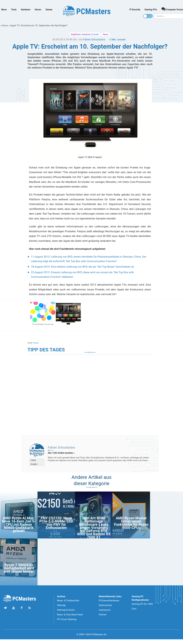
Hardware (26, 10)
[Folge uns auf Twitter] (6, 608)
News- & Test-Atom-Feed (70, 615)
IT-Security (135, 10)
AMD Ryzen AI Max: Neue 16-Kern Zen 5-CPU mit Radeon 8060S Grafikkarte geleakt (19, 525)
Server (38, 10)
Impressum (105, 610)
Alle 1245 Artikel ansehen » (61, 453)
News (4, 10)
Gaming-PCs (151, 10)
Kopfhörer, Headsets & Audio (85, 34)
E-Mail (33, 460)
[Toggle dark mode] (148, 16)
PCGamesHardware (109, 601)
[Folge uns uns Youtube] (14, 608)
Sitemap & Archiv (66, 610)
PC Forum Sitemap (67, 619)
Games (49, 10)
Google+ (34, 464)
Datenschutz (105, 605)
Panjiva (36, 343)
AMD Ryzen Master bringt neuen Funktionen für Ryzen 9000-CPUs (131, 523)
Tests (14, 10)
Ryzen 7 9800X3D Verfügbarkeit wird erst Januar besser (19, 568)
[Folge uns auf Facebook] (21, 608)
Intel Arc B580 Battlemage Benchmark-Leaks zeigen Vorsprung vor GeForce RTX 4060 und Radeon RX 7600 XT (94, 528)
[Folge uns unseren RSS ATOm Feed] (29, 608)
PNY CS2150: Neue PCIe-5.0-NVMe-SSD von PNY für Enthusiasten (56, 523)
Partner (103, 615)
